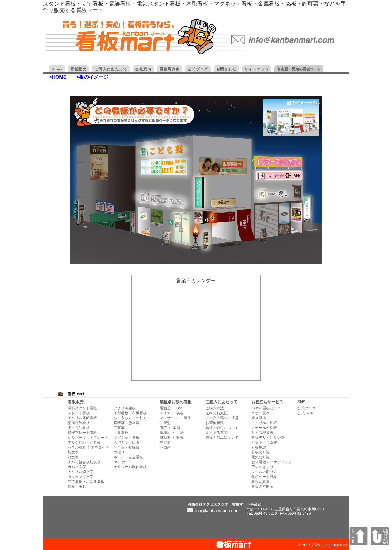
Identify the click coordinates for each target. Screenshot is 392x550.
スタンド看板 (79, 413)
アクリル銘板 (125, 408)
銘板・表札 (77, 487)
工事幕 (119, 428)
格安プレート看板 (82, 433)
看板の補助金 (262, 487)
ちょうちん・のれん (130, 418)
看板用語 (259, 447)
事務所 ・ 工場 (172, 433)
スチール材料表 (264, 428)
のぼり (119, 452)
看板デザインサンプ (268, 438)
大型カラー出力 (126, 442)
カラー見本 (261, 413)
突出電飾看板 (79, 428)
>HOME (58, 77)
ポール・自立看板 (128, 457)
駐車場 (165, 442)
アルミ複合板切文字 (84, 462)
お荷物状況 (215, 423)
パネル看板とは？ (266, 408)
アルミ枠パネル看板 (84, 442)
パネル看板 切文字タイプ (88, 447)
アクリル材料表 (264, 423)
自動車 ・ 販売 (172, 438)
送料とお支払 (217, 413)
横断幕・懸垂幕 (126, 423)
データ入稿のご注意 (222, 418)
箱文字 (73, 457)
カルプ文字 (77, 467)
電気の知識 (261, 457)
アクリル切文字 (81, 472)
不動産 (165, 447)
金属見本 (259, 418)
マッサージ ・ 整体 (175, 418)
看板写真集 (261, 482)
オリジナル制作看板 (130, 467)
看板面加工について (222, 438)
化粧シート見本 (264, 477)
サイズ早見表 (262, 433)
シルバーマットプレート (88, 438)
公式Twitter (306, 413)
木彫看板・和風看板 (130, 413)
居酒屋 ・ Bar (171, 408)
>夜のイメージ (92, 77)
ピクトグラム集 (264, 442)
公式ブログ (307, 408)
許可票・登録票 (126, 447)
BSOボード (123, 462)
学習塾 (165, 423)
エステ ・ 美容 (172, 413)
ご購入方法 (215, 408)
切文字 (73, 452)
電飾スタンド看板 (82, 408)
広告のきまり (262, 467)
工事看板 (121, 433)
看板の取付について (222, 428)
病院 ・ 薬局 (170, 428)
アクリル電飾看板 (82, 418)
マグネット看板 (126, 438)
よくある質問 (217, 433)
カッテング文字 (81, 477)
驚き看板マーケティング (272, 462)
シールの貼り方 (264, 472)
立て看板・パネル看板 (86, 482)
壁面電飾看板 (79, 423)
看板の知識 (261, 452)
